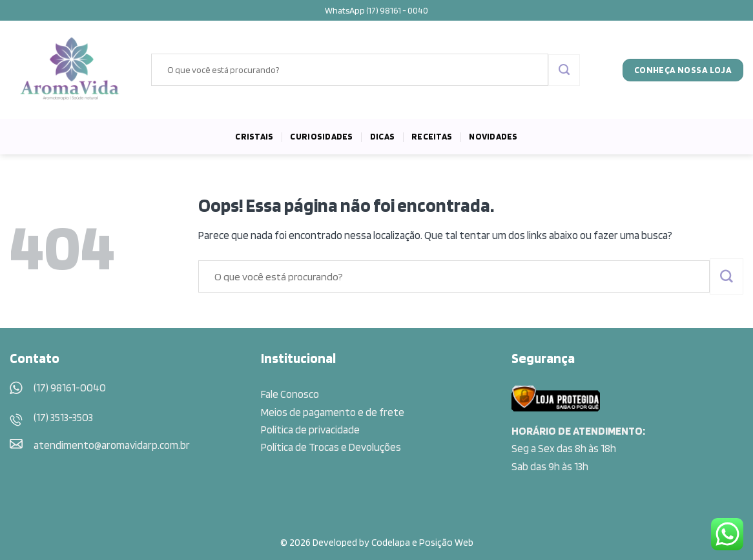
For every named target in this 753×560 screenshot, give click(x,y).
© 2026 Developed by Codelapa (345, 542)
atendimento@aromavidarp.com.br (112, 445)
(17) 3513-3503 (63, 417)
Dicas (382, 136)
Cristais (254, 136)
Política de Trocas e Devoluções (331, 447)
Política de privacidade (310, 430)
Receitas (432, 136)
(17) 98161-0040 (70, 388)
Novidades (493, 136)
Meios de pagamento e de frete (333, 412)
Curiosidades (321, 136)
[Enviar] (564, 70)
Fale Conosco (290, 394)
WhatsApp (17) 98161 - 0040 (376, 10)
